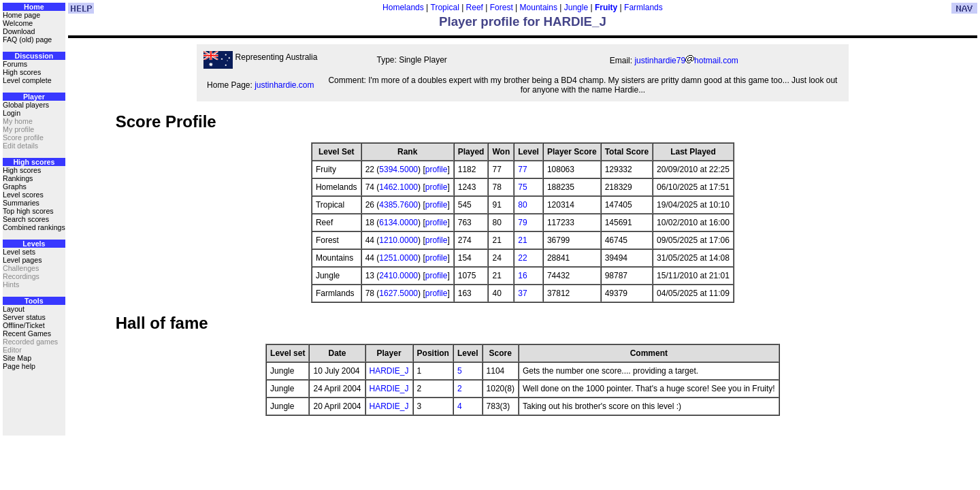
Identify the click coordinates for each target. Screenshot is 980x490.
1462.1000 (398, 187)
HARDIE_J (389, 371)
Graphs (15, 186)
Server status (24, 317)
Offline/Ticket (24, 325)
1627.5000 (398, 293)
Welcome (18, 23)
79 (522, 223)
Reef (475, 7)
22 (522, 258)
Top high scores (28, 211)
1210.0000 (398, 240)
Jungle (576, 7)
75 (522, 187)
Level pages (22, 260)
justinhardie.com (284, 85)
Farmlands (643, 7)
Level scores (23, 195)
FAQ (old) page (27, 39)
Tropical (445, 7)
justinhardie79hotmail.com (686, 61)
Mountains (539, 7)
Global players (26, 105)
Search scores (26, 219)
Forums (15, 64)
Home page (21, 15)
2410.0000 (398, 276)
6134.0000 (398, 223)
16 (522, 276)
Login (12, 113)
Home (34, 7)
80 (522, 205)
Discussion (34, 56)
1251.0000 (398, 258)
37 (522, 293)
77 (522, 169)
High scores (22, 72)
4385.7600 (398, 205)
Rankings (18, 178)
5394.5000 (398, 169)
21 (522, 240)
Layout (14, 309)
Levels (34, 244)
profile (437, 169)
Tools (34, 301)
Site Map (17, 358)
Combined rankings (34, 227)
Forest (502, 7)
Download (19, 31)
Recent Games (27, 333)
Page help (19, 366)
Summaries (21, 203)
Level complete (27, 80)
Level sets (19, 252)
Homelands (403, 7)
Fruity (606, 7)
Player (34, 97)
